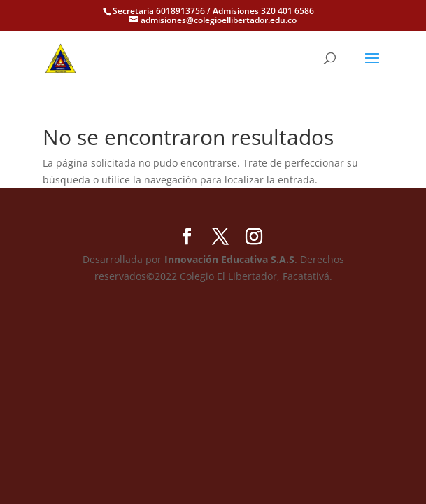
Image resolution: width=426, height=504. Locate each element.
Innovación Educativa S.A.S (229, 259)
